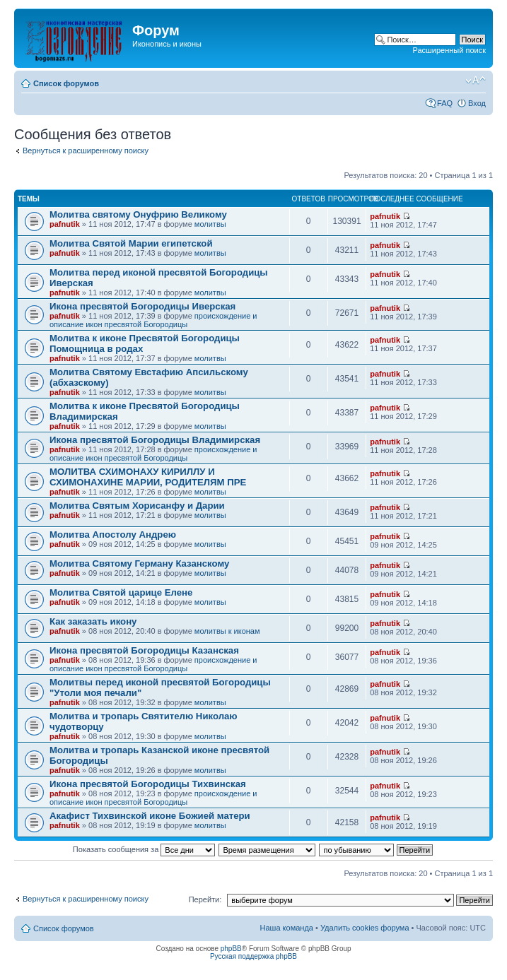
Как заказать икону (93, 621)
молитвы (210, 224)
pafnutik (65, 224)
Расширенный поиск (449, 50)
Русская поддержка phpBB (253, 956)
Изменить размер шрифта (476, 81)
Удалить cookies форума (365, 928)
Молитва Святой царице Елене (121, 592)
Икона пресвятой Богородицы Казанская (144, 650)
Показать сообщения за (144, 849)
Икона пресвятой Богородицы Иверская (142, 306)
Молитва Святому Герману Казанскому (139, 563)
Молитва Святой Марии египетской (131, 243)
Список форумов (66, 83)
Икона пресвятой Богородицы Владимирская (155, 440)
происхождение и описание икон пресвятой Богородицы (153, 320)
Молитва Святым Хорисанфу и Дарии (137, 506)
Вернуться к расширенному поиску (86, 150)
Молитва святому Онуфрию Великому (138, 214)
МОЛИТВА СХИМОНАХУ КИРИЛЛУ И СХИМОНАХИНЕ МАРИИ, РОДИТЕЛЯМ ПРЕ (148, 477)
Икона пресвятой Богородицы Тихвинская (148, 784)
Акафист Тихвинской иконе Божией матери (150, 816)
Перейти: (205, 899)
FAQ (445, 103)
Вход (477, 103)
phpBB (231, 949)
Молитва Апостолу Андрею (113, 535)
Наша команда (287, 928)
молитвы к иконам (227, 631)
